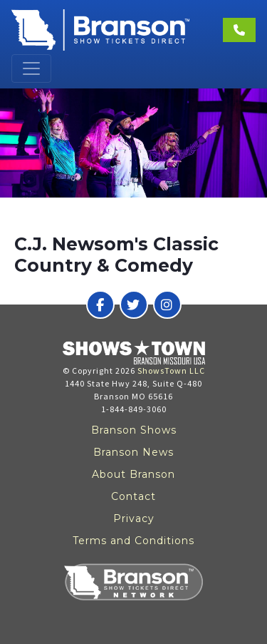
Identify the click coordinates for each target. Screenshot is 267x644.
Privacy (134, 518)
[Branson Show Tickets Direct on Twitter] (134, 305)
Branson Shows (134, 430)
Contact (133, 496)
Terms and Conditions (133, 541)
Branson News (133, 452)
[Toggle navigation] (31, 68)
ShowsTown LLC (171, 370)
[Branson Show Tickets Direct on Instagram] (167, 305)
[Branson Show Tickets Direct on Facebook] (100, 305)
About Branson (133, 474)
